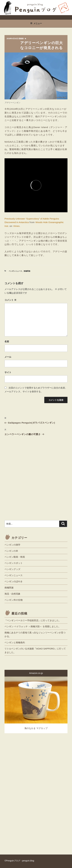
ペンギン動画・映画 (15, 557)
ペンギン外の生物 (14, 600)
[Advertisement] (36, 481)
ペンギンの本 (11, 551)
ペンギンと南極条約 (15, 642)
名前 (7, 341)
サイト (8, 372)
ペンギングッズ (12, 569)
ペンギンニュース (15, 271)
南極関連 (27, 271)
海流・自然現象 (12, 594)
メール (8, 357)
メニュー (36, 23)
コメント (10, 300)
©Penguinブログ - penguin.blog (19, 861)
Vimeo (16, 226)
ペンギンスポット (14, 563)
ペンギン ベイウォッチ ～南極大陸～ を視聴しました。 (33, 626)
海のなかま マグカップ (36, 728)
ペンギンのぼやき (14, 581)
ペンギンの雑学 (12, 545)
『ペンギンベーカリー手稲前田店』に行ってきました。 (33, 620)
